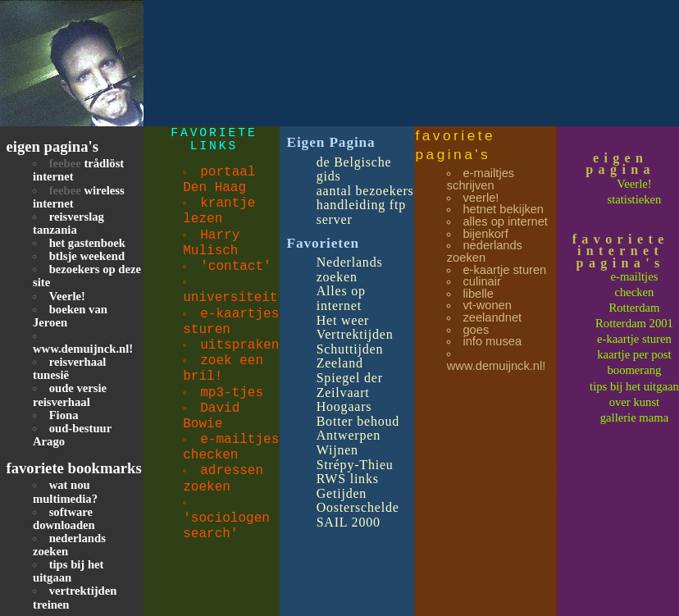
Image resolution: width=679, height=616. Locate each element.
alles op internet (505, 221)
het (635, 386)
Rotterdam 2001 (634, 323)
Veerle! (67, 296)
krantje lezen (219, 211)
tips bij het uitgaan (68, 571)
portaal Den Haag (219, 180)
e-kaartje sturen (504, 270)
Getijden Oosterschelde (358, 501)
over (622, 402)
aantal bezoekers (365, 191)
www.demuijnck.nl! (83, 349)
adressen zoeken (223, 479)
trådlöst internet (78, 170)
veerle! (481, 198)
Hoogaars (344, 406)
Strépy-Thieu (355, 465)
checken (634, 292)
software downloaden (64, 518)
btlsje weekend (87, 256)
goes (476, 330)
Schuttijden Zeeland (350, 356)
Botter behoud (358, 421)
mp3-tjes (232, 393)
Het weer (343, 320)
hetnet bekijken (503, 209)
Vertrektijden (355, 334)
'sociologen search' (226, 526)
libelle (478, 294)
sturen (657, 339)
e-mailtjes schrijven (481, 179)
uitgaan (661, 386)
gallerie (620, 418)
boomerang (634, 370)
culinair (481, 281)
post (661, 354)
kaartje (615, 354)
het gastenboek (87, 243)
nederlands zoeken (485, 251)
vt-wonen (487, 305)
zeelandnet (492, 317)
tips (600, 386)
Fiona (64, 415)
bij (618, 386)
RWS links (348, 479)
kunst (646, 402)
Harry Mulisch (211, 243)
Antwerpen (349, 435)
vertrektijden (83, 591)
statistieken (634, 199)
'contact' (235, 267)
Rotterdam (635, 308)
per (642, 354)
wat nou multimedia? (65, 491)
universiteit (230, 298)
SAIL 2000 (349, 522)
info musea (492, 341)
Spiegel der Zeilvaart (350, 385)
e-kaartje (620, 339)
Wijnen (337, 450)
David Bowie (211, 416)
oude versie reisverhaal (70, 395)
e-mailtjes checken (231, 447)
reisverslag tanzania (68, 223)
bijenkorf (485, 234)
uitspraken (239, 345)
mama (654, 418)
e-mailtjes (635, 276)
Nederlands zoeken (350, 269)
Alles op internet (341, 298)
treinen (51, 605)
